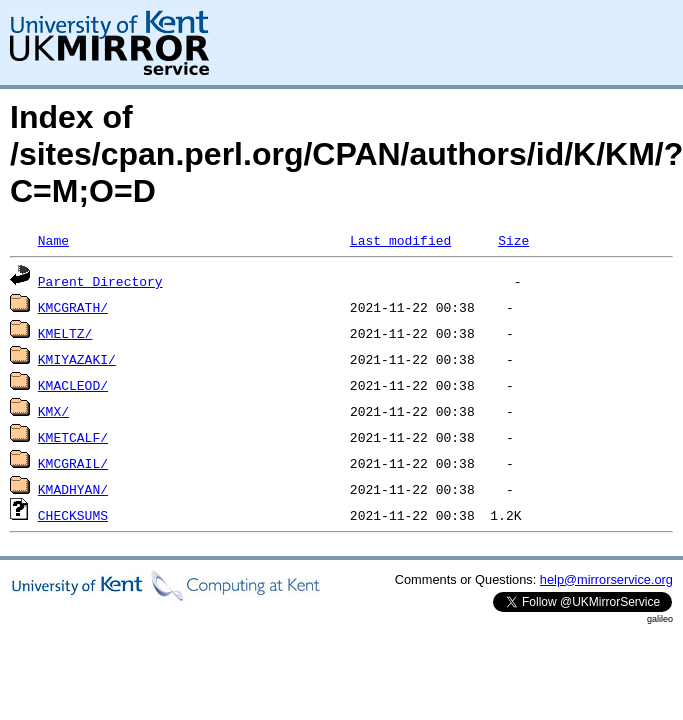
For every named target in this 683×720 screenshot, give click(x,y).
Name (53, 240)
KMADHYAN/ (73, 489)
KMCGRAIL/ (73, 463)
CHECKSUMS (73, 515)
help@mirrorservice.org (606, 579)
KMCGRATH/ (73, 307)
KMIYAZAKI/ (77, 359)
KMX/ (53, 411)
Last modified (400, 240)
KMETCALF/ (73, 437)
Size (513, 240)
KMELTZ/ (65, 333)
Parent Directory (100, 281)
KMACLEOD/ (73, 385)
